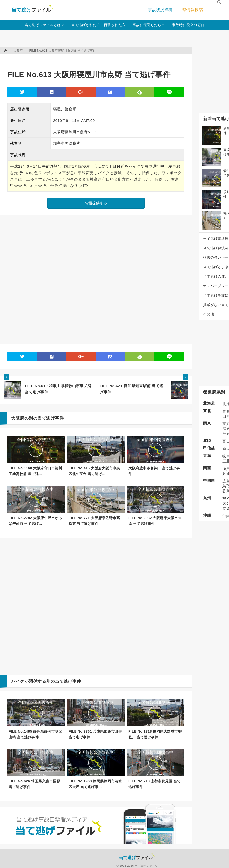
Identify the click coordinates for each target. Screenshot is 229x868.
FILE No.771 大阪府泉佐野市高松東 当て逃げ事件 (94, 521)
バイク (18, 681)
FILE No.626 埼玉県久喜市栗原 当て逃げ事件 (34, 784)
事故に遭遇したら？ (149, 25)
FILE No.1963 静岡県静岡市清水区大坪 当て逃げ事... (95, 784)
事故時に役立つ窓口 (188, 25)
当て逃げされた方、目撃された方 (98, 25)
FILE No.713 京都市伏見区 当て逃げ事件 (154, 784)
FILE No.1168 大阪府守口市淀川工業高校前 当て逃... (35, 471)
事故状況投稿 (160, 10)
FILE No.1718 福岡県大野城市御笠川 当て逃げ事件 (155, 734)
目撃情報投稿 (191, 10)
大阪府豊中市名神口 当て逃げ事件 (154, 471)
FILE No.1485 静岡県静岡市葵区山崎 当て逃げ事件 (35, 734)
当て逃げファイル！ (32, 10)
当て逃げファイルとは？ (45, 25)
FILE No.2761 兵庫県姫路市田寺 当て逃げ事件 (95, 734)
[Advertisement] (98, 60)
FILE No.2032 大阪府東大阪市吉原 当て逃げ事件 (155, 521)
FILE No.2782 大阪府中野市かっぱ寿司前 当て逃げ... (35, 521)
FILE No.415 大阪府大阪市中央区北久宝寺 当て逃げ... (94, 471)
